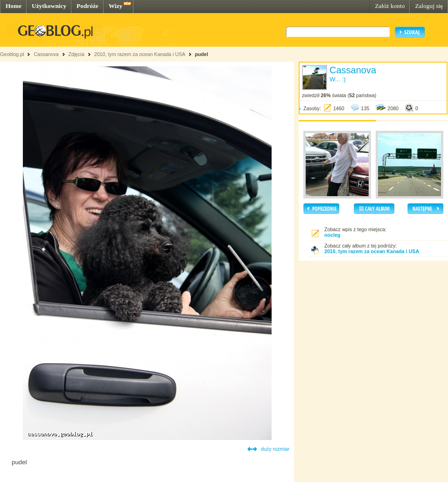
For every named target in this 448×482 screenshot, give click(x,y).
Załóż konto (390, 6)
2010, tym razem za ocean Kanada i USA (140, 54)
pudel (201, 54)
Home (14, 6)
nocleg (332, 235)
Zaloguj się (429, 6)
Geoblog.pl (12, 54)
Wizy (115, 6)
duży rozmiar (275, 449)
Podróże (87, 6)
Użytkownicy (49, 6)
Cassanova (46, 54)
